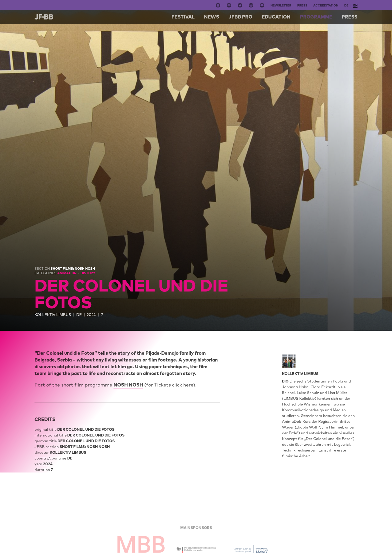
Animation (67, 273)
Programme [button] (316, 17)
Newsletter (281, 5)
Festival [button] (183, 17)
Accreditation (326, 5)
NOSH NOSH (128, 385)
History (88, 273)
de (346, 5)
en (355, 5)
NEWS (212, 17)
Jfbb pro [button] (240, 17)
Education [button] (276, 17)
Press (302, 5)
